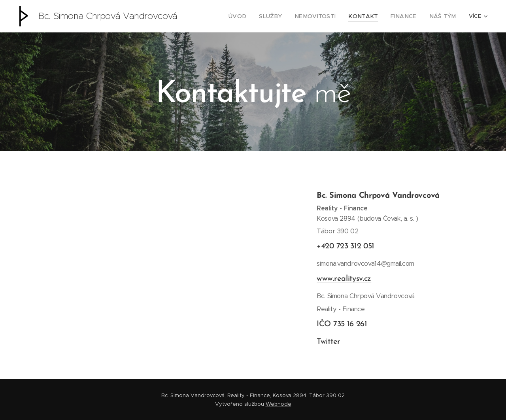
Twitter (329, 342)
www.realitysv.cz (344, 279)
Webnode (278, 404)
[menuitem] (255, 16)
